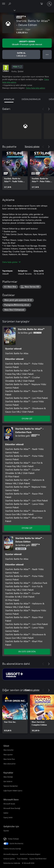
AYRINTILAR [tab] (9, 99)
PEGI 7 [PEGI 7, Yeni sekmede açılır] (17, 67)
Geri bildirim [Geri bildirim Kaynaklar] (8, 781)
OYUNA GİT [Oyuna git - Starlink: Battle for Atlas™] (27, 418)
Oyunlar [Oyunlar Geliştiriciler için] (6, 831)
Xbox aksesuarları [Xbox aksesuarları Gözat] (10, 764)
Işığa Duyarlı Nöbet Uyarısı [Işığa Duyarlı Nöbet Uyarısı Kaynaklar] (13, 791)
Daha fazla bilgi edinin (35, 88)
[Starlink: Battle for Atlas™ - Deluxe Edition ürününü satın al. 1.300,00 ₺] (21, 55)
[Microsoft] (27, 2)
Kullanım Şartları (9, 859)
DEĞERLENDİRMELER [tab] (31, 99)
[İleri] (49, 109)
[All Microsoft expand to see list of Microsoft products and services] (4, 4)
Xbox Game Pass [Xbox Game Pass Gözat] (9, 759)
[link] (15, 171)
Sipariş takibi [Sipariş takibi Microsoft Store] (8, 817)
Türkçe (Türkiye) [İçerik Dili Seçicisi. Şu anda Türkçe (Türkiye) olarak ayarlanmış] (13, 839)
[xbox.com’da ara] (10, 4)
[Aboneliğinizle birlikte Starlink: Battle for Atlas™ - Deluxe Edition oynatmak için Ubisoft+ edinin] (27, 43)
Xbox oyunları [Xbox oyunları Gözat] (8, 754)
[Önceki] (43, 109)
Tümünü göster (32, 146)
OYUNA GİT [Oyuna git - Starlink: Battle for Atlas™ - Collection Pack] (27, 528)
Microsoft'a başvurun (11, 854)
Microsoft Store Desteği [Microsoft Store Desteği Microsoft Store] (12, 808)
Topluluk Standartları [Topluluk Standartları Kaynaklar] (11, 786)
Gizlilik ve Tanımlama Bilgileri (30, 854)
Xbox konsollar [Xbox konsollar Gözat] (8, 750)
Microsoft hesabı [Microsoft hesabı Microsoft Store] (9, 804)
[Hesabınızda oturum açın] (49, 4)
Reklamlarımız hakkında (12, 863)
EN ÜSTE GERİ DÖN (27, 652)
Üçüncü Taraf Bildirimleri (38, 859)
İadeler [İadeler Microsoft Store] (6, 813)
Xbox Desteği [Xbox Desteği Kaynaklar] (8, 777)
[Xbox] (8, 10)
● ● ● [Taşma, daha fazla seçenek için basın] (47, 54)
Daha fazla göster (11, 262)
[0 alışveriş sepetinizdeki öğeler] (42, 4)
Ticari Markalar (22, 859)
